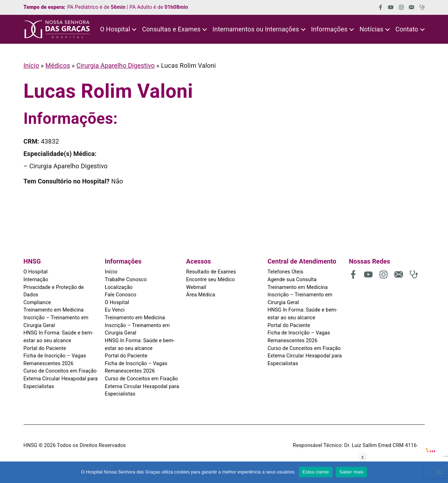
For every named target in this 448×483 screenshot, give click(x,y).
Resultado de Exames (211, 272)
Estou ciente (316, 472)
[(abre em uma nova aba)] (378, 7)
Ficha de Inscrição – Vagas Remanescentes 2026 (55, 360)
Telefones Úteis (286, 272)
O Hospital (36, 272)
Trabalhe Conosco (126, 280)
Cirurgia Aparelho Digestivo (116, 65)
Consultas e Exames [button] (171, 29)
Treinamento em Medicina (54, 310)
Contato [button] (407, 29)
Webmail (196, 287)
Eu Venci (115, 310)
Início (31, 65)
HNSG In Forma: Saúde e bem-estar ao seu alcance (59, 337)
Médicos (58, 65)
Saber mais (351, 472)
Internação (36, 280)
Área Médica (201, 295)
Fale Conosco (120, 295)
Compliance (37, 303)
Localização (119, 287)
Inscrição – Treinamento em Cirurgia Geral (56, 322)
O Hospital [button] (115, 29)
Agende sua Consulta (292, 280)
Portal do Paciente (45, 348)
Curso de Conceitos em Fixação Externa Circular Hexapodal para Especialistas (61, 379)
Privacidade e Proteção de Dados (54, 291)
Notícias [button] (372, 29)
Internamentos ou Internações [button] (256, 29)
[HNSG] (57, 29)
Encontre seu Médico (210, 280)
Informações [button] (329, 29)
